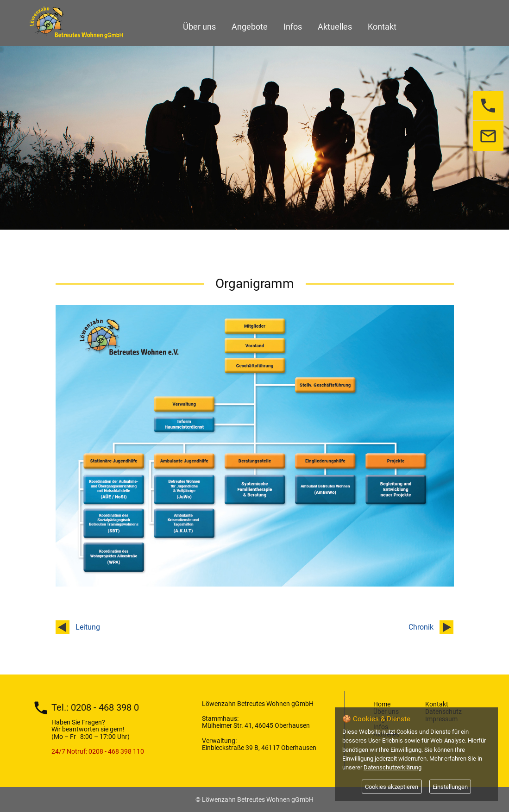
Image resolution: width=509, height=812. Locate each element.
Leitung (88, 627)
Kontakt (382, 27)
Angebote (250, 27)
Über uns (199, 27)
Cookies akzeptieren (392, 787)
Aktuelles (335, 27)
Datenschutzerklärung (393, 767)
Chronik (421, 627)
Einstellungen (450, 787)
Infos (293, 27)
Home (382, 704)
